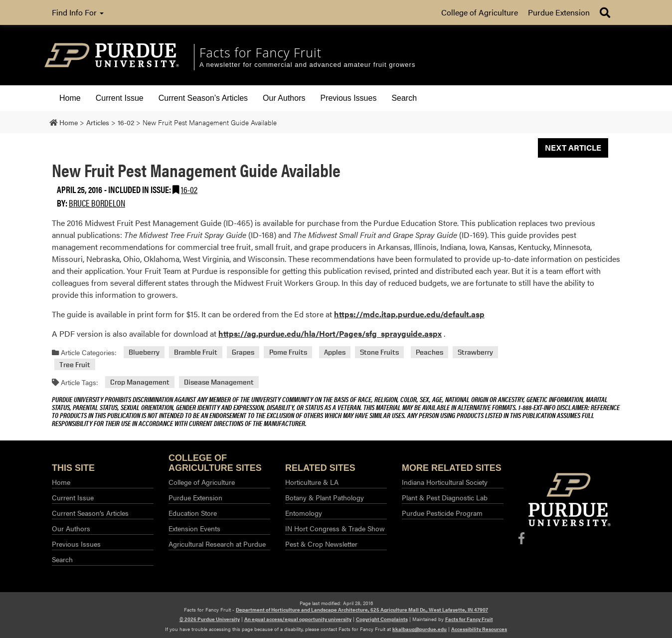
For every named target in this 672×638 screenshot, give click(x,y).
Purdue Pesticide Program (442, 513)
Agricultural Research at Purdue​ (217, 544)
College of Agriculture (480, 12)
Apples (335, 352)
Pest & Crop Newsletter (321, 544)
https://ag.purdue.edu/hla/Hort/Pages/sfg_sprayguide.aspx (330, 333)
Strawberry (475, 352)
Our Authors (284, 98)
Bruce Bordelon (97, 203)
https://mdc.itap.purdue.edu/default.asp (409, 314)
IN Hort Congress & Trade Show (335, 528)
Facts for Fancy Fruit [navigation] (260, 52)
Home (70, 98)
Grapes (243, 352)
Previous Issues (348, 98)
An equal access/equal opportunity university (298, 619)
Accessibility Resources (479, 629)
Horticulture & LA (312, 482)
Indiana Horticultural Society (445, 482)
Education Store (193, 513)
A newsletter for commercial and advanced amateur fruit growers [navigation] (307, 65)
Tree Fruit (75, 364)
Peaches (429, 352)
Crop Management (140, 382)
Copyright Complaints (382, 619)
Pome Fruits (288, 352)
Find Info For (78, 12)
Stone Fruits (379, 352)
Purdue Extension (559, 12)
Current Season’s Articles (203, 98)
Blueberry (144, 352)
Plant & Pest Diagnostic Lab (445, 497)
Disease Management (219, 382)
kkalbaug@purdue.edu (420, 629)
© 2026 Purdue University (210, 619)
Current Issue (120, 98)
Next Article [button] (573, 147)
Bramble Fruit (196, 352)
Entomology (304, 513)
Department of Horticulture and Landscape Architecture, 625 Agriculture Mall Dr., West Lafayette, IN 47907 (362, 610)
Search (404, 98)
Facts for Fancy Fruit (469, 619)
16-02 (189, 189)
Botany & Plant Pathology (325, 497)
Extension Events (194, 528)
